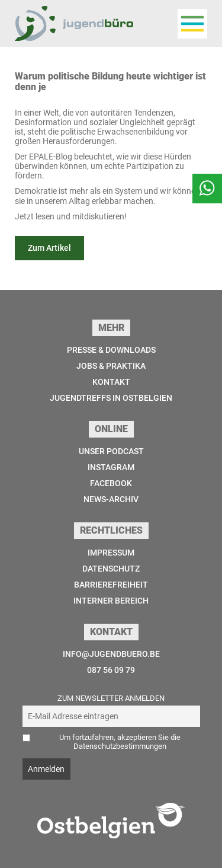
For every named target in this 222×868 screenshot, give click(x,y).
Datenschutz (111, 569)
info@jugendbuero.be (111, 654)
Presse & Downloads (111, 350)
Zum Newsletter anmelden (111, 698)
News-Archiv (111, 499)
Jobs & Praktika (111, 366)
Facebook (111, 483)
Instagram (111, 467)
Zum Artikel (49, 248)
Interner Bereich (111, 601)
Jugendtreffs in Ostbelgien (111, 398)
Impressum (111, 553)
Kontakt (111, 382)
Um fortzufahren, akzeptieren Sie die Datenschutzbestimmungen (120, 742)
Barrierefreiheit (111, 585)
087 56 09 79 (111, 670)
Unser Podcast (111, 451)
